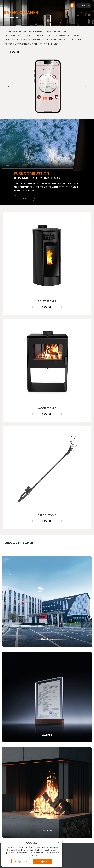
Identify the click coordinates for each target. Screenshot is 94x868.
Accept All (43, 861)
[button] (8, 86)
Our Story (47, 639)
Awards (47, 735)
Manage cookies (21, 861)
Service (47, 831)
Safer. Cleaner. (22, 13)
